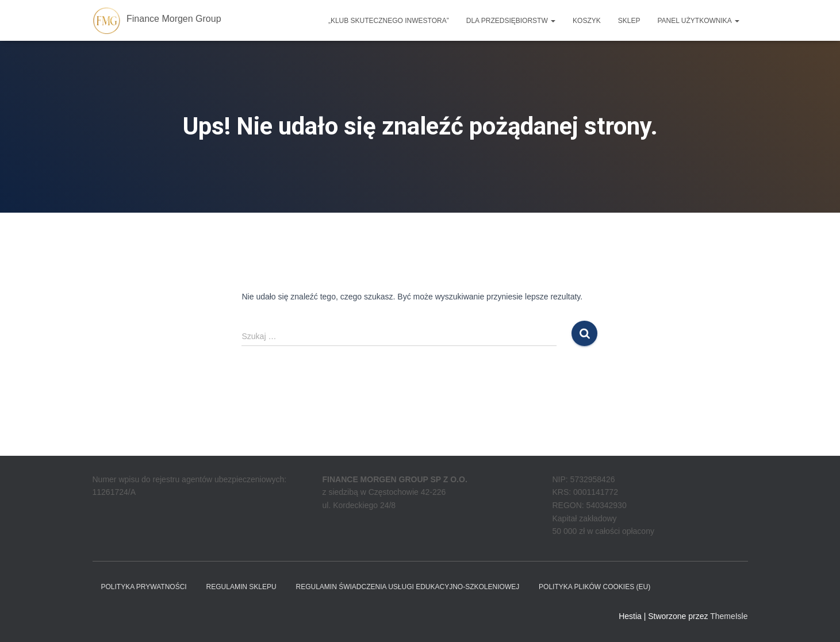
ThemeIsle (729, 616)
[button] (553, 21)
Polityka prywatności (144, 587)
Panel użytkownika (698, 21)
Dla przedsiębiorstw (511, 21)
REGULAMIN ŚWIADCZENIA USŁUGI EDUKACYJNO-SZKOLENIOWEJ (407, 587)
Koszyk (587, 21)
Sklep (629, 21)
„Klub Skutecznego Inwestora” (389, 21)
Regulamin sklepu (241, 587)
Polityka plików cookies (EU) (594, 587)
